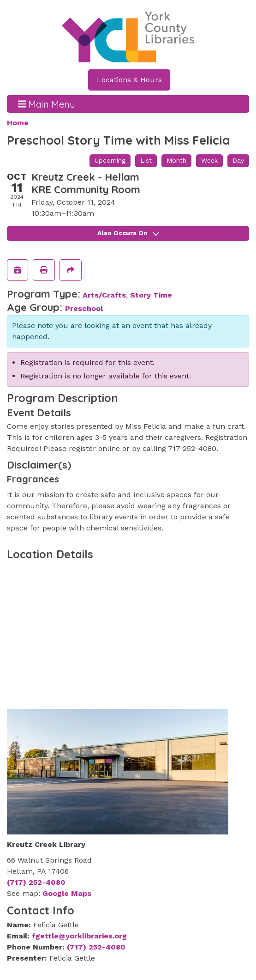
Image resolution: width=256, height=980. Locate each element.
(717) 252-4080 (36, 882)
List (146, 160)
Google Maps (67, 893)
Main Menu (47, 103)
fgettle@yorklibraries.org (79, 936)
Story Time (151, 295)
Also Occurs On (128, 233)
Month (176, 160)
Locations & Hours (129, 80)
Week (209, 160)
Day (238, 160)
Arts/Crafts (104, 295)
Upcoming (110, 160)
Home (18, 123)
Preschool (84, 308)
